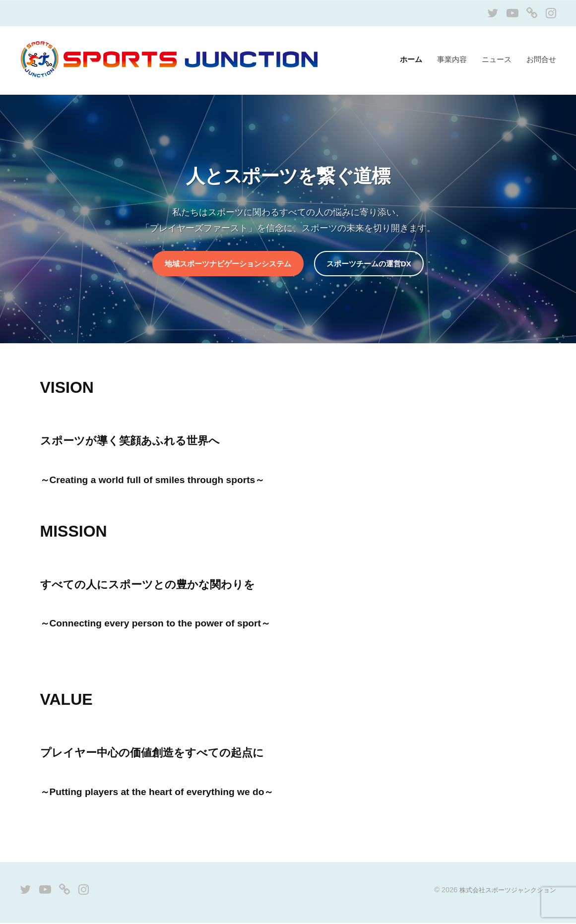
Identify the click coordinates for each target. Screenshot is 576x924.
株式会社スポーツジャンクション (504, 891)
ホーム (411, 59)
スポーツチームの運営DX (373, 264)
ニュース (497, 59)
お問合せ (541, 59)
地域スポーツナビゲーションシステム (225, 264)
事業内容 (452, 59)
